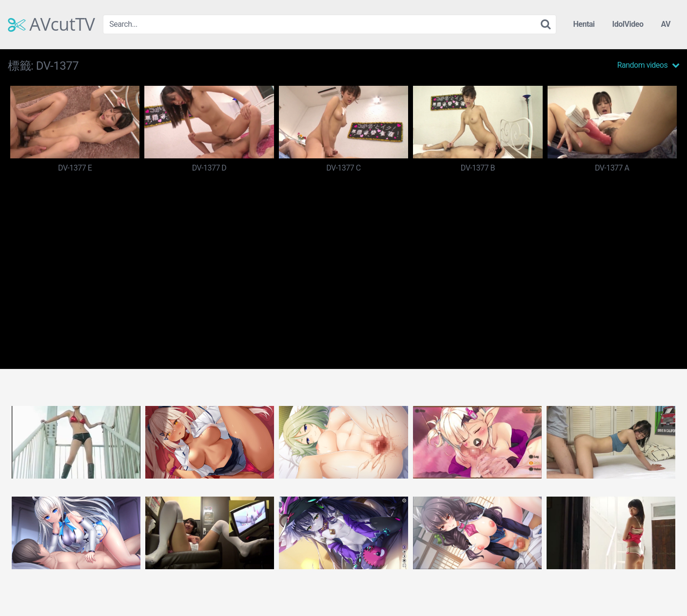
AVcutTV (51, 24)
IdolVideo (628, 24)
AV (666, 24)
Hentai (584, 24)
